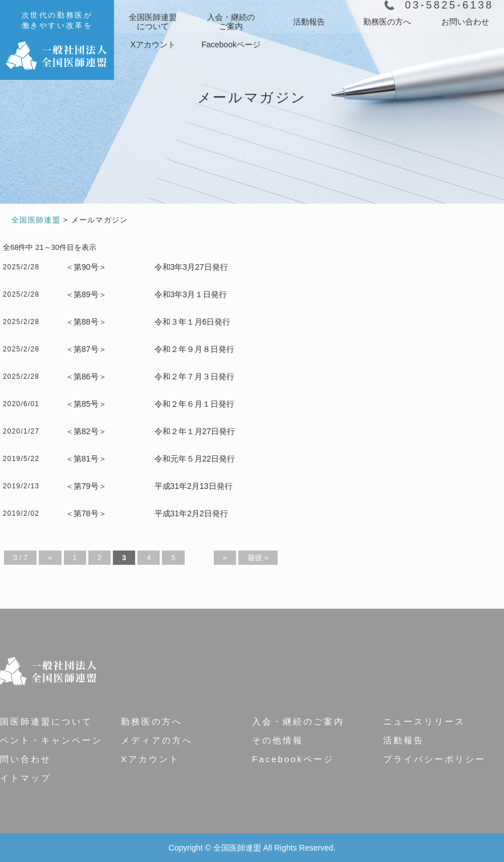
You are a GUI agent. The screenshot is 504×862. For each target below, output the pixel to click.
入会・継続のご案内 (298, 721)
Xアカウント (153, 44)
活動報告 (309, 22)
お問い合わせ (465, 22)
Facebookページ (231, 44)
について (153, 22)
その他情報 (278, 740)
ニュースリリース (424, 721)
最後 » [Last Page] (258, 558)
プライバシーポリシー (434, 759)
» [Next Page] (225, 558)
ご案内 (231, 22)
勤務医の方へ (387, 22)
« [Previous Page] (50, 558)
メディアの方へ (157, 740)
